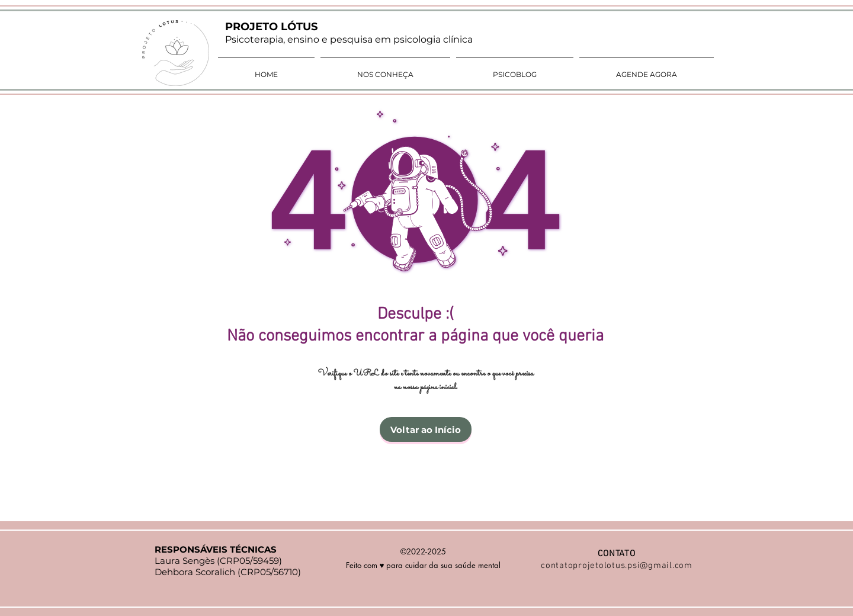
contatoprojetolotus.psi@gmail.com (617, 566)
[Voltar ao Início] (426, 429)
